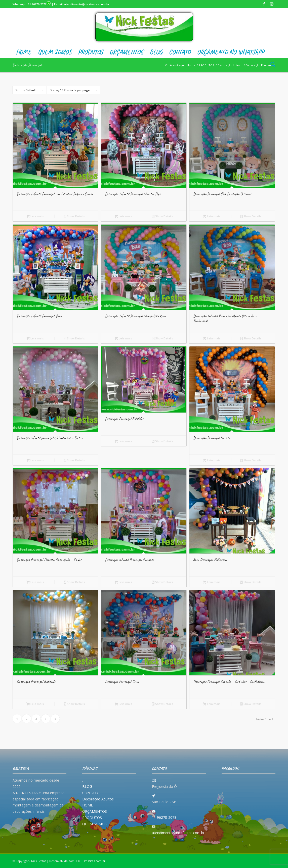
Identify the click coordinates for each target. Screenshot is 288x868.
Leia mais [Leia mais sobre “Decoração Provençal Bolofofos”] (123, 441)
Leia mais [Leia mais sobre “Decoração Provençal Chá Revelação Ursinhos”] (212, 216)
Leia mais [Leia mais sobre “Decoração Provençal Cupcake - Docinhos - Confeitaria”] (212, 704)
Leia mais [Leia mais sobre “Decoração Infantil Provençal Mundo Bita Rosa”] (123, 338)
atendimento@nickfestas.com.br (87, 4)
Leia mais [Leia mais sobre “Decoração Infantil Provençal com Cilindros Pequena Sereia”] (35, 216)
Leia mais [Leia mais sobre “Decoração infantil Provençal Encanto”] (123, 582)
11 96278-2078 (39, 4)
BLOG (87, 786)
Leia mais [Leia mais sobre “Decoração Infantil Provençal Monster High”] (123, 216)
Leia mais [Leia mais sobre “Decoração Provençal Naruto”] (212, 460)
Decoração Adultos (98, 799)
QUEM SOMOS (94, 824)
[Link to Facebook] (264, 4)
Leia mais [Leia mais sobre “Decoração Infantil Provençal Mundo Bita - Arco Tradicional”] (212, 338)
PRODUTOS (92, 818)
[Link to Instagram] (272, 4)
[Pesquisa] (271, 65)
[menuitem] (24, 52)
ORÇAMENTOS (95, 811)
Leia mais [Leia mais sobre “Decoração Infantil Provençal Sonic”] (35, 338)
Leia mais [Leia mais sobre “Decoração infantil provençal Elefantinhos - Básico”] (35, 460)
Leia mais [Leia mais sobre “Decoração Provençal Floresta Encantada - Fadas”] (35, 582)
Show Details (74, 216)
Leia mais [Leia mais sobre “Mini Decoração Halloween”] (212, 582)
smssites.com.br (94, 861)
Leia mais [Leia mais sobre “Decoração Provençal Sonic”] (123, 704)
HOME (88, 805)
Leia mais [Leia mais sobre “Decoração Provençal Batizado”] (35, 704)
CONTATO (91, 793)
